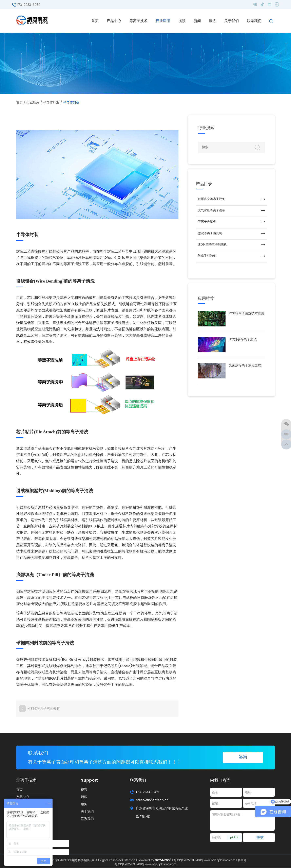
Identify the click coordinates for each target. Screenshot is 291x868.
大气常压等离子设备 (211, 211)
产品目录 (204, 184)
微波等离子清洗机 (210, 234)
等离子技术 (138, 21)
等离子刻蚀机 (207, 257)
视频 (182, 21)
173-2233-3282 (29, 5)
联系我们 (254, 21)
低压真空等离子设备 (211, 199)
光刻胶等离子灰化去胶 (43, 708)
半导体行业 (51, 102)
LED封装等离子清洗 (243, 341)
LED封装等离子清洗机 (212, 245)
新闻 (197, 21)
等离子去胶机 (207, 222)
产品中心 (114, 21)
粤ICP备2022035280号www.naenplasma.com (205, 861)
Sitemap (129, 861)
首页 (95, 21)
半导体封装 (71, 102)
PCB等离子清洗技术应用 (247, 315)
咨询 (243, 758)
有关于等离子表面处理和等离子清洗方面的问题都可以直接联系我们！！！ (108, 762)
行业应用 (163, 21)
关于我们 (232, 21)
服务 (213, 21)
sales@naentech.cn (152, 801)
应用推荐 (206, 300)
